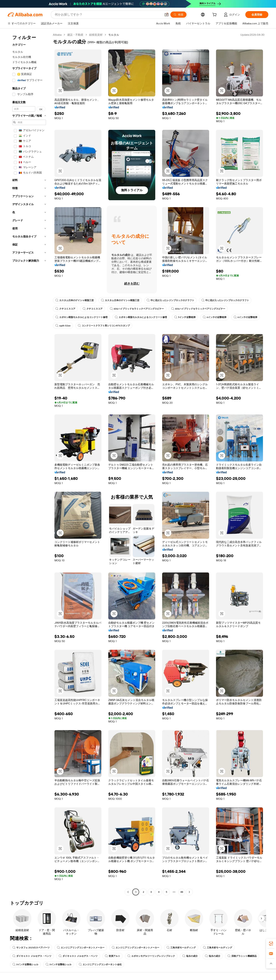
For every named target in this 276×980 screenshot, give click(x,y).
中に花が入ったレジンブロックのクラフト (170, 300)
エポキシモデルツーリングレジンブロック (151, 956)
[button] (167, 15)
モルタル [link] (114, 35)
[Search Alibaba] (108, 15)
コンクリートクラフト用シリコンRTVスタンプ (104, 326)
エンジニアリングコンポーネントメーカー (81, 948)
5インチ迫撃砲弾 (185, 317)
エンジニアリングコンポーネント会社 (100, 964)
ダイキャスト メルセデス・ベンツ (32, 956)
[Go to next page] (189, 892)
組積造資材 (96, 35)
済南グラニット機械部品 (242, 956)
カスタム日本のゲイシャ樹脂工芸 (75, 300)
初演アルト (113, 956)
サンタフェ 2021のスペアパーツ (31, 948)
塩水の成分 (190, 956)
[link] (271, 944)
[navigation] (29, 464)
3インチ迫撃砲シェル (25, 964)
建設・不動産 (75, 35)
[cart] (215, 15)
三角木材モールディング (181, 948)
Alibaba (57, 35)
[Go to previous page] (128, 892)
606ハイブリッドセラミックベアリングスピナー (137, 309)
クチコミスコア (65, 309)
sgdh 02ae (63, 326)
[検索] (178, 15)
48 (182, 892)
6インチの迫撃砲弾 (215, 317)
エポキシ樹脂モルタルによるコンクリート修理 (81, 317)
